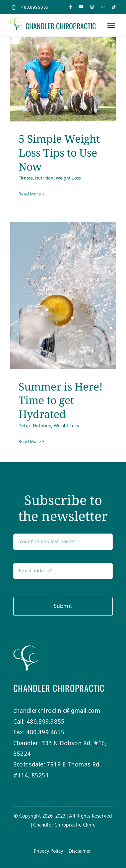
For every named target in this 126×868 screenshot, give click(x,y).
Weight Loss (68, 178)
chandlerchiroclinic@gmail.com (57, 710)
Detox (25, 426)
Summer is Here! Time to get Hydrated (61, 400)
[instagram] (92, 7)
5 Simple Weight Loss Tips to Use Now (59, 152)
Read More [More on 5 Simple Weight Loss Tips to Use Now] (30, 194)
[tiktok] (114, 7)
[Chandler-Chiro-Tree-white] (26, 648)
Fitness (26, 178)
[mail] (103, 7)
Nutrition (44, 178)
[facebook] (71, 7)
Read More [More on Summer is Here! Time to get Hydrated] (30, 442)
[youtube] (81, 7)
